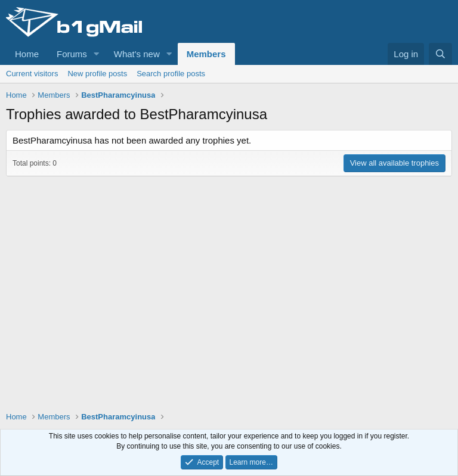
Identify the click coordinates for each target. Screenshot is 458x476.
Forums (72, 54)
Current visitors (32, 74)
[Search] (440, 54)
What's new (137, 54)
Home (27, 54)
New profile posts (97, 74)
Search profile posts (171, 74)
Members (206, 54)
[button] (97, 54)
